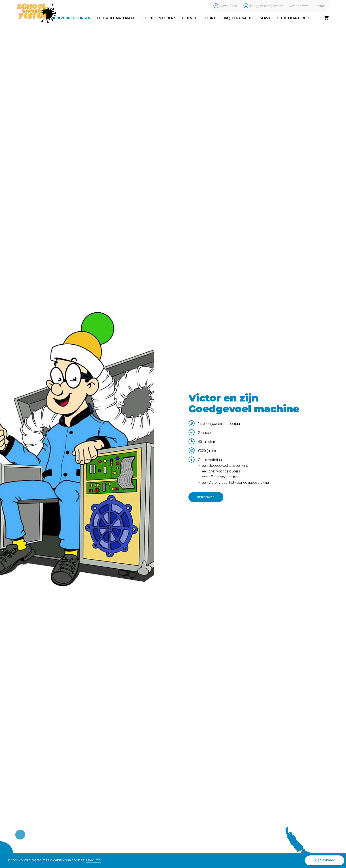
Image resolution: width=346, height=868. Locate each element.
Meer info (93, 860)
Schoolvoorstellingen (69, 18)
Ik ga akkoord (325, 860)
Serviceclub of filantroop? (285, 18)
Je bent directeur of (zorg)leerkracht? (217, 18)
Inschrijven (206, 497)
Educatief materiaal (116, 18)
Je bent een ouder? (158, 18)
